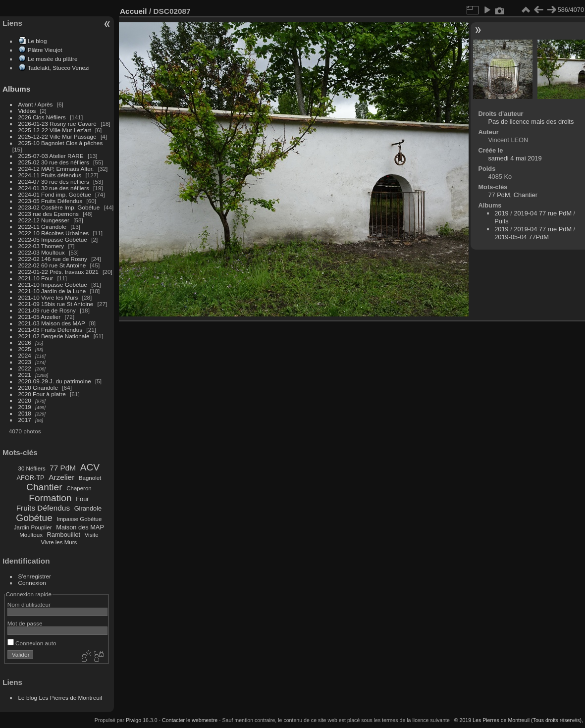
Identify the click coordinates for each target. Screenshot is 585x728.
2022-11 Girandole (42, 227)
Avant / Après (36, 104)
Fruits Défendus (43, 508)
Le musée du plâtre (53, 59)
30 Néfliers (32, 468)
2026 (25, 342)
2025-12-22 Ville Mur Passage (57, 136)
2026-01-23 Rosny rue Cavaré (57, 124)
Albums (16, 89)
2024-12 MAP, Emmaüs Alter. (56, 169)
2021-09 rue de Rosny (47, 310)
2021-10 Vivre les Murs (48, 297)
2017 (25, 420)
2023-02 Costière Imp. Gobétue (59, 207)
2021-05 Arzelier (40, 317)
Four (82, 499)
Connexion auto (32, 643)
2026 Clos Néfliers (42, 117)
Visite (92, 535)
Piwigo (133, 720)
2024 (25, 355)
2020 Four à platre (42, 394)
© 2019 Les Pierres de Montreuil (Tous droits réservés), (519, 720)
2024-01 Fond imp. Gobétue (55, 194)
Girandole (88, 508)
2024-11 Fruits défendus (50, 175)
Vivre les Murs (59, 542)
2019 (25, 407)
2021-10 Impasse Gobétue (53, 285)
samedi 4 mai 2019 (515, 158)
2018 (25, 413)
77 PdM (63, 468)
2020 (25, 400)
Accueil (133, 11)
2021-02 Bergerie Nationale (54, 336)
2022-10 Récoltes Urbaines (54, 233)
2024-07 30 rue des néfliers (54, 182)
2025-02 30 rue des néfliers (54, 162)
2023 (25, 362)
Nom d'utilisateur (29, 604)
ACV (90, 467)
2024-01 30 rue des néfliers (55, 188)
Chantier (44, 487)
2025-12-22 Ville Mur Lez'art (55, 130)
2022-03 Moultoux (42, 252)
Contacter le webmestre (190, 720)
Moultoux (31, 535)
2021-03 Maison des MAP (52, 323)
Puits (501, 221)
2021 (25, 375)
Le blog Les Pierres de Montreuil (60, 698)
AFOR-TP (30, 478)
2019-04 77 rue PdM (543, 213)
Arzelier (61, 477)
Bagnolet (90, 478)
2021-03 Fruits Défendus (51, 330)
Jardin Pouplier (33, 527)
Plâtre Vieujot (45, 50)
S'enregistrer (35, 576)
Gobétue (34, 518)
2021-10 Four (36, 278)
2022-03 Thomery (41, 246)
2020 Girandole (38, 388)
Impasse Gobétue (80, 519)
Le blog (37, 41)
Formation (50, 498)
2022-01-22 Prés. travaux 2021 (58, 272)
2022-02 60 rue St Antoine (52, 265)
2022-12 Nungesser (44, 220)
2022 (25, 368)
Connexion (32, 583)
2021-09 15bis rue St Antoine (56, 304)
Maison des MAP (80, 527)
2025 (25, 349)
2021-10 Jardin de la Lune (52, 291)
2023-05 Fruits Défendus (51, 201)
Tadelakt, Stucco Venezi (59, 68)
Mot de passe (25, 623)
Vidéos (27, 111)
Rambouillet (64, 535)
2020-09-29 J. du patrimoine (55, 381)
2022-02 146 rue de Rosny (53, 259)
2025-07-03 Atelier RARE (51, 156)
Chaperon (79, 488)
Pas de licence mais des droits (531, 122)
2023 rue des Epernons (49, 214)
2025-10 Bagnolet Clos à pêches (61, 143)
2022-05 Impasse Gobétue (53, 239)
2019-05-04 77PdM (522, 237)
